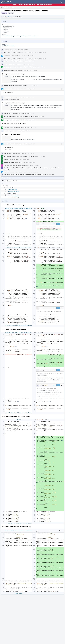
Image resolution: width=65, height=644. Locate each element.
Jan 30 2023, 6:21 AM (23, 50)
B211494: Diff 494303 (29, 117)
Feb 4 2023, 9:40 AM (30, 144)
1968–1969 (6, 139)
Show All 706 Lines (18, 413)
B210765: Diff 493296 (29, 67)
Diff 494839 (22, 144)
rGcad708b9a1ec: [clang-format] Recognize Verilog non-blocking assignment (20, 36)
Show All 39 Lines (18, 420)
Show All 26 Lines (18, 593)
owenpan (7, 31)
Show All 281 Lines (18, 248)
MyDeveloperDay (8, 28)
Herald (5, 53)
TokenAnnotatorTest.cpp (13, 197)
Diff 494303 (22, 89)
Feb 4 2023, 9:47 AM (30, 154)
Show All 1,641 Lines (19, 208)
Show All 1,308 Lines (19, 530)
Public (12, 13)
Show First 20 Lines (9, 208)
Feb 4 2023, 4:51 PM (24, 160)
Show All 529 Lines (18, 523)
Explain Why (7, 170)
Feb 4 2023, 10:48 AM (40, 157)
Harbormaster (7, 67)
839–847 (6, 76)
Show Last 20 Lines (28, 326)
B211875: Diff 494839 (29, 156)
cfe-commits (20, 61)
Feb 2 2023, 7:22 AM (30, 89)
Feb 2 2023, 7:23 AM (30, 97)
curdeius (6, 29)
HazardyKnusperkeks (9, 26)
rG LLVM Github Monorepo (9, 46)
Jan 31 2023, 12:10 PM (32, 71)
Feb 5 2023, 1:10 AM (30, 162)
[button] (64, 2)
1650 (5, 137)
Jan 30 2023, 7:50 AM (40, 67)
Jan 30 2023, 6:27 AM (30, 64)
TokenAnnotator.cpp (12, 189)
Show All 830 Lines (19, 333)
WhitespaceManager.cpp (14, 191)
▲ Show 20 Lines (10, 248)
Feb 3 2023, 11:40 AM (31, 120)
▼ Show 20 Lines (28, 208)
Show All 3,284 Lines (18, 326)
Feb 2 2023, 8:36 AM (40, 117)
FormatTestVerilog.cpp (13, 195)
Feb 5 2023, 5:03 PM (34, 165)
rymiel (6, 33)
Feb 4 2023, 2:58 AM (25, 131)
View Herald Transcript (31, 53)
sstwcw (9, 17)
